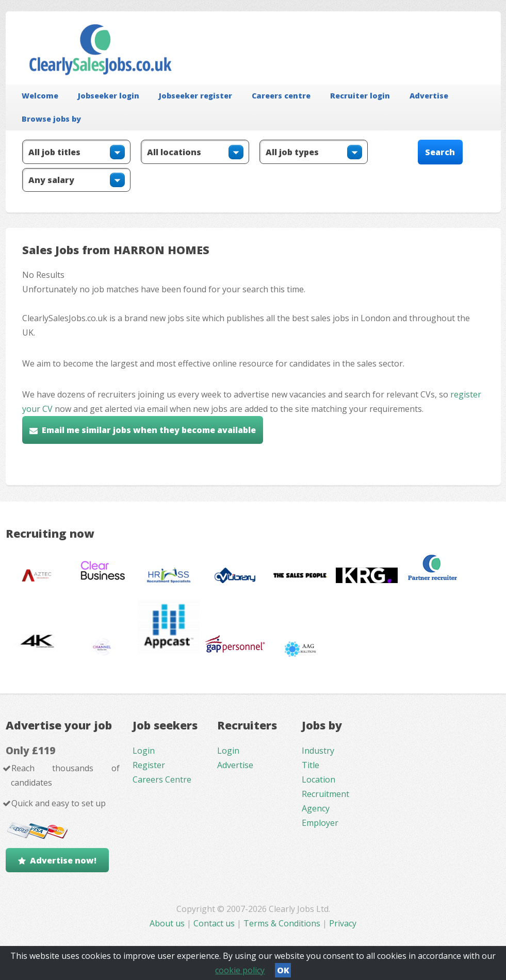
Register (149, 765)
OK (283, 970)
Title (311, 765)
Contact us (215, 923)
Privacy (343, 923)
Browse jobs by (51, 119)
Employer (320, 823)
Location (319, 779)
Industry (318, 751)
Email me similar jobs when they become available (149, 430)
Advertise (429, 96)
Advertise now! (63, 860)
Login (144, 751)
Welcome (40, 96)
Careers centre (281, 96)
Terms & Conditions (282, 923)
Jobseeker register (195, 96)
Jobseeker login (109, 96)
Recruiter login (360, 96)
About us (168, 923)
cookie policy (240, 970)
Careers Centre (162, 779)
